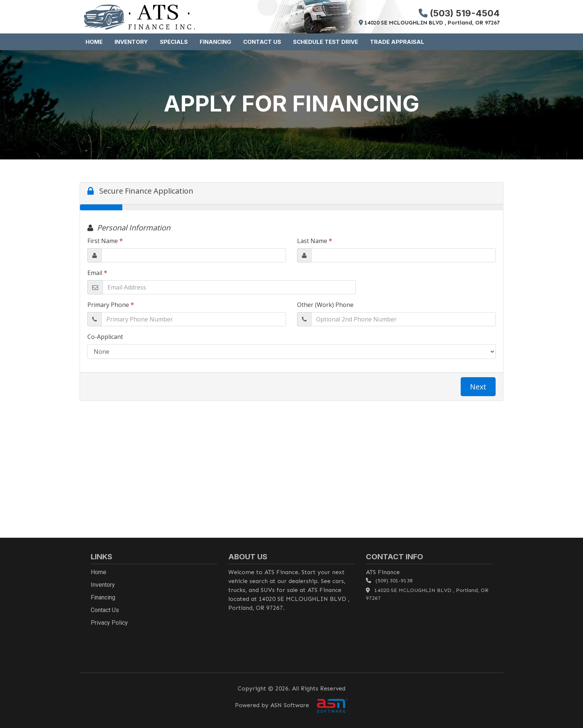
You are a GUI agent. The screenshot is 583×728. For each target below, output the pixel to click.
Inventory (131, 42)
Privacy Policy (109, 623)
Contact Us (262, 42)
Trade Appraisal (397, 42)
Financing (215, 42)
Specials (174, 42)
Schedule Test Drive (326, 42)
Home (94, 42)
